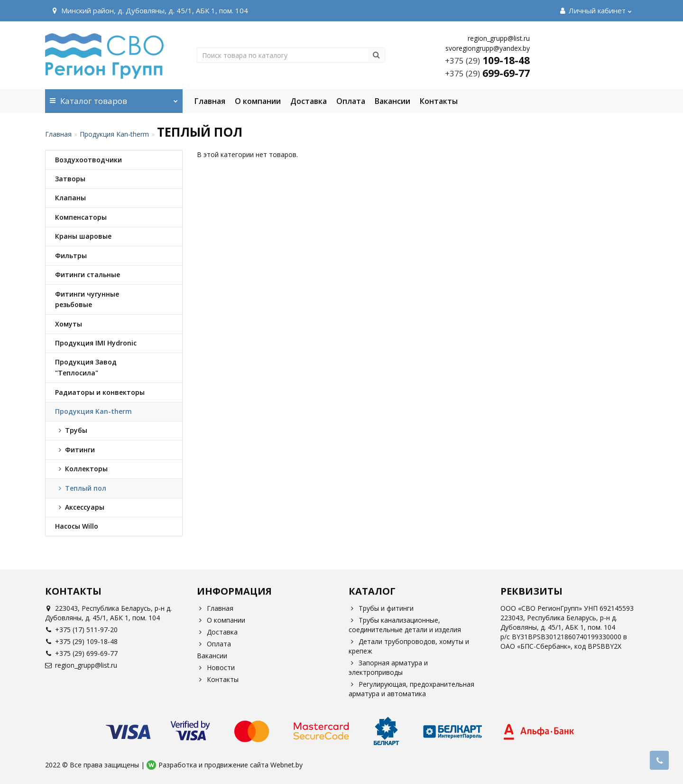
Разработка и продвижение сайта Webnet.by (231, 765)
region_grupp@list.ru (81, 665)
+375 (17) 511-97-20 (81, 630)
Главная (210, 101)
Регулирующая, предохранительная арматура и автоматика (411, 689)
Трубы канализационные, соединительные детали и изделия (405, 625)
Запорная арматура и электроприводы (388, 667)
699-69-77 (487, 73)
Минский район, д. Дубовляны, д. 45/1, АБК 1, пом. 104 (149, 10)
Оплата (351, 101)
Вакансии (392, 101)
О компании (258, 101)
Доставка (309, 101)
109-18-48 (487, 60)
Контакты (439, 101)
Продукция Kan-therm (114, 134)
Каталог (114, 98)
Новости (216, 667)
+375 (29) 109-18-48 (81, 641)
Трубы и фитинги (381, 608)
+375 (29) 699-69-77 (81, 653)
